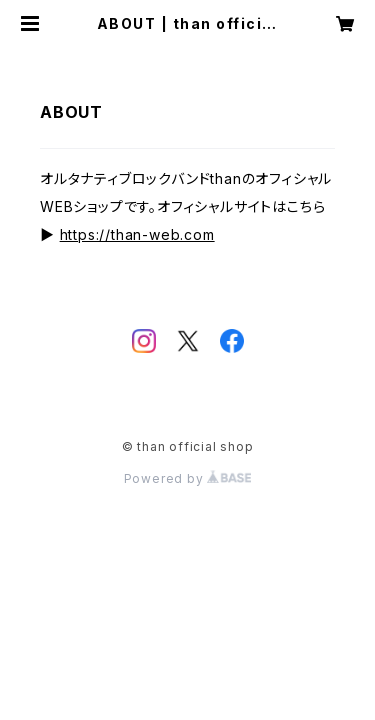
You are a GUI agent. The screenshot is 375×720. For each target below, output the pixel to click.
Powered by (188, 478)
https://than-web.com (137, 234)
